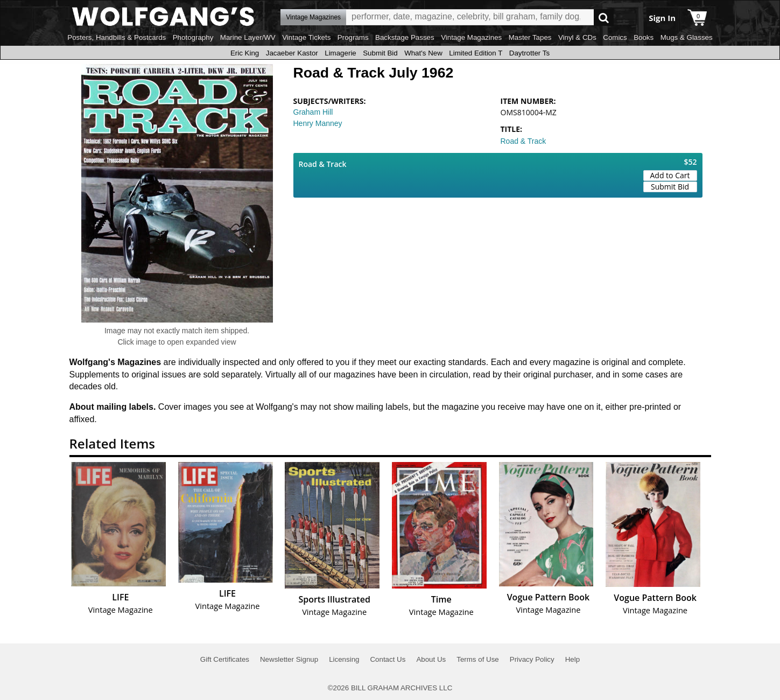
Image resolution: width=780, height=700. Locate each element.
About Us (431, 659)
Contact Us (388, 659)
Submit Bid (380, 53)
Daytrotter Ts (529, 53)
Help (572, 659)
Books (644, 37)
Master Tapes (530, 37)
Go (604, 17)
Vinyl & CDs (577, 37)
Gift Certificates (225, 659)
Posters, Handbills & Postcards (117, 37)
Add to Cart (670, 175)
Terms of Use (478, 659)
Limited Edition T (476, 53)
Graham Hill (313, 112)
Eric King (245, 53)
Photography (193, 37)
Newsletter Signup (289, 659)
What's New (423, 53)
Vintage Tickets (306, 37)
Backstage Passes (405, 37)
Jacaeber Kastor (292, 53)
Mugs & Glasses (687, 37)
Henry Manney (318, 123)
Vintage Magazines (471, 37)
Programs (353, 37)
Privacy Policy (532, 659)
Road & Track (523, 141)
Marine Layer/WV (248, 37)
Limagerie (340, 53)
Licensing (344, 659)
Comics (615, 37)
